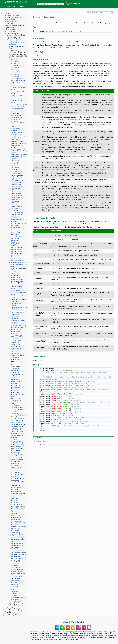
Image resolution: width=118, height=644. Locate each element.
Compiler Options (14, 41)
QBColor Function (16, 456)
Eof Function (14, 222)
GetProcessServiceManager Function (19, 293)
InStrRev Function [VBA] (18, 326)
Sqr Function (14, 512)
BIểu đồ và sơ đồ (10, 29)
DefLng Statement (16, 196)
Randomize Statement (17, 460)
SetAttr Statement (16, 495)
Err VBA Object (15, 233)
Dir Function (14, 210)
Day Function (15, 179)
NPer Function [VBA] (17, 408)
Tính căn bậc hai (15, 514)
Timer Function (15, 549)
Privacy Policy (51, 632)
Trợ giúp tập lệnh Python (14, 609)
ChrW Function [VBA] (17, 123)
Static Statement (16, 517)
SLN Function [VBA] (17, 504)
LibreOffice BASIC (12, 33)
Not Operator (15, 404)
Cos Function (15, 140)
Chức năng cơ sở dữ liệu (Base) (14, 25)
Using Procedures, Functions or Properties (17, 44)
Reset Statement (16, 469)
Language (23, 6)
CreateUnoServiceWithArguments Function (19, 152)
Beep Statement (15, 73)
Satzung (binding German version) (96, 632)
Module (10, 6)
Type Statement (15, 556)
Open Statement (16, 422)
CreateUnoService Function (19, 149)
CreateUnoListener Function (16, 146)
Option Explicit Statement (18, 430)
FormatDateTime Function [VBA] (19, 265)
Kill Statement (15, 359)
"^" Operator (14, 595)
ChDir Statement (16, 116)
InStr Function (15, 324)
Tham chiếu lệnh (13, 39)
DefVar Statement (16, 203)
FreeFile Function (16, 277)
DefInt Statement (16, 194)
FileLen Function (16, 249)
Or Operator (14, 439)
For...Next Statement (17, 259)
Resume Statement (16, 471)
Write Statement (16, 581)
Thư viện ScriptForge (17, 605)
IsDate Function (15, 342)
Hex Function (15, 315)
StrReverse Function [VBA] (19, 527)
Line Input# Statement (17, 374)
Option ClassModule (17, 426)
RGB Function (15, 473)
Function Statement (17, 281)
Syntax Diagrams (14, 50)
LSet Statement (15, 365)
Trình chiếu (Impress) (11, 21)
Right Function (15, 476)
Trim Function (15, 551)
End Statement (15, 216)
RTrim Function (15, 486)
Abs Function (14, 60)
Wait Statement (15, 568)
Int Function (14, 333)
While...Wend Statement (18, 577)
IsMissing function (16, 348)
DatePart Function (16, 173)
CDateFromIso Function (18, 106)
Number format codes (41, 441)
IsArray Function (16, 341)
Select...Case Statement (18, 80)
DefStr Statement (16, 201)
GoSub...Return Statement (19, 307)
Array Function (15, 63)
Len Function (14, 370)
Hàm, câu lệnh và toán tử (18, 52)
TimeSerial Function (17, 543)
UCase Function (15, 564)
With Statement (15, 579)
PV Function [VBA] (16, 454)
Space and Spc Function (18, 506)
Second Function (16, 488)
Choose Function (16, 119)
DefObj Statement (16, 197)
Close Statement (16, 129)
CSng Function (15, 158)
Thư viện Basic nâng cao (18, 603)
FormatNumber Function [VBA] (18, 269)
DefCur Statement (16, 186)
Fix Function (14, 257)
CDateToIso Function (17, 108)
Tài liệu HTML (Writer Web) (13, 17)
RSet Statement (15, 484)
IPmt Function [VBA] (17, 335)
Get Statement (15, 302)
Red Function (15, 463)
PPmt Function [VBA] (17, 445)
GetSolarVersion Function (18, 298)
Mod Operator (15, 391)
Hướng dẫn (12, 607)
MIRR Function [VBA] (17, 387)
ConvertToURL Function (18, 138)
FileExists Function (16, 248)
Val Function (14, 566)
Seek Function (15, 489)
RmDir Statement (16, 478)
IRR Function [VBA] (17, 337)
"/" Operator (14, 592)
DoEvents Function (16, 214)
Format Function (16, 262)
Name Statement (16, 400)
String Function (15, 528)
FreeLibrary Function (17, 279)
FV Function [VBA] (16, 283)
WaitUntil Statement (17, 569)
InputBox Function (16, 329)
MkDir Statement (16, 389)
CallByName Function (17, 78)
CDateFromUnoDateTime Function (18, 89)
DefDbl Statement (16, 190)
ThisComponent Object (18, 538)
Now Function (15, 406)
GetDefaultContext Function (16, 288)
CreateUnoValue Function (18, 156)
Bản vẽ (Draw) (9, 23)
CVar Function (15, 164)
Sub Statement (15, 530)
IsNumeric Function (16, 352)
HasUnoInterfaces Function (19, 313)
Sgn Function (15, 499)
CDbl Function (15, 112)
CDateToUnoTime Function (19, 99)
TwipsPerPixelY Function (18, 554)
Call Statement (15, 76)
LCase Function (15, 363)
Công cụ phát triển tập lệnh (15, 611)
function (63, 47)
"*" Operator (14, 588)
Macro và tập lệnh (10, 31)
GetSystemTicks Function (18, 300)
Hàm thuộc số (15, 411)
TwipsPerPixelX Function (18, 553)
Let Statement (15, 372)
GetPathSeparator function (19, 296)
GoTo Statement (16, 309)
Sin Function (14, 502)
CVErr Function (15, 166)
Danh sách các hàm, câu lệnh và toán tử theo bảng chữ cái (18, 56)
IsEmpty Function (16, 344)
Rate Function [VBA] (17, 458)
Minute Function (15, 385)
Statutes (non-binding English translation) (70, 632)
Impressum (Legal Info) (38, 632)
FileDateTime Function (17, 246)
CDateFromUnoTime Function (17, 96)
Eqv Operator (15, 225)
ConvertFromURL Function (19, 136)
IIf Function (14, 318)
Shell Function (15, 501)
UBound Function (16, 562)
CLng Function (15, 127)
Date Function (15, 168)
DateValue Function (17, 177)
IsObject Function (16, 354)
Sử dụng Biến (15, 599)
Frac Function (15, 276)
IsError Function (15, 346)
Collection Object (16, 130)
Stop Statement (15, 519)
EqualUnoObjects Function (19, 223)
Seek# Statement (16, 491)
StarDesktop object (16, 515)
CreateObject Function (17, 142)
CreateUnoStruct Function (19, 155)
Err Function (14, 231)
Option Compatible (16, 132)
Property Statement (17, 448)
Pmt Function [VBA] (17, 443)
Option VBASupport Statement (17, 433)
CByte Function (15, 84)
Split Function (15, 510)
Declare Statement (16, 183)
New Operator (15, 402)
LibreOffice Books (73, 622)
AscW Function (15, 67)
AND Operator (15, 62)
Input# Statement (16, 331)
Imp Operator (15, 322)
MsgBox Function (16, 398)
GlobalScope (14, 71)
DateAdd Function (16, 169)
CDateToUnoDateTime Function (17, 92)
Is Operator (14, 339)
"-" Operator (14, 586)
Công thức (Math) (10, 27)
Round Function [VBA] (17, 482)
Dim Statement (15, 209)
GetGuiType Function (17, 290)
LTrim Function (15, 367)
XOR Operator (15, 582)
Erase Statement (16, 227)
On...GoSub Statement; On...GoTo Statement (18, 420)
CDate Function (15, 110)
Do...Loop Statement (17, 212)
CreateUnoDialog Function (19, 143)
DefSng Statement (16, 199)
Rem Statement (15, 465)
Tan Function (14, 536)
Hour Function (15, 316)
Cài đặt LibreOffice (10, 613)
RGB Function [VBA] (17, 475)
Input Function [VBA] (17, 328)
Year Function (15, 584)
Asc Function (14, 65)
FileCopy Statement (17, 244)
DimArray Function (16, 207)
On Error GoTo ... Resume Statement (18, 416)
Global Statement (16, 303)
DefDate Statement (16, 188)
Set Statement (15, 497)
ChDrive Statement (16, 117)
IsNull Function (15, 350)
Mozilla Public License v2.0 (102, 634)
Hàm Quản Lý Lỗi (16, 236)
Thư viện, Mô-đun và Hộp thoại (16, 47)
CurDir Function (15, 162)
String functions (39, 444)
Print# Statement (16, 447)
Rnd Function (15, 480)
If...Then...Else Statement (18, 320)
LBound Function (16, 361)
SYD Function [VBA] (17, 534)
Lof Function (14, 378)
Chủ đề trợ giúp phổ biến (12, 615)
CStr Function (15, 160)
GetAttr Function (16, 285)
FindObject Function (17, 251)
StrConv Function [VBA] (18, 523)
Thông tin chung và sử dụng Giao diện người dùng (16, 36)
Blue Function (15, 75)
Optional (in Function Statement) (17, 436)
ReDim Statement (16, 461)
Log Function (14, 380)
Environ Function (16, 220)
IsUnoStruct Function (17, 355)
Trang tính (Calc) (10, 19)
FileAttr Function (16, 242)
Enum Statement (16, 218)
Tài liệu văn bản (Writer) (12, 15)
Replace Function (16, 467)
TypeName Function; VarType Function (17, 559)
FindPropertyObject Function (17, 254)
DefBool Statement (16, 184)
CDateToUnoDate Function (19, 104)
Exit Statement (15, 238)
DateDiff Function (16, 171)
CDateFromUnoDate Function (17, 102)
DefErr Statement (16, 192)
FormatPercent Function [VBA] (18, 273)
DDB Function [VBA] (17, 181)
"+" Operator (14, 590)
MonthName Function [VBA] (17, 395)
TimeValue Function (17, 545)
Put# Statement (15, 452)
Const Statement (16, 134)
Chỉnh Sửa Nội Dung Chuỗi (19, 597)
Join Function (15, 357)
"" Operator (14, 594)
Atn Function (14, 69)
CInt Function (15, 125)
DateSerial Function (17, 175)
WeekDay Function (16, 571)
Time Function (15, 547)
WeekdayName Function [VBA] (18, 574)
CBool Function (15, 82)
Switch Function (15, 532)
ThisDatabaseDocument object (18, 541)
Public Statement (16, 450)
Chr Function (14, 121)
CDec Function (15, 114)
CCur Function (15, 86)
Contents (5, 13)
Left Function (15, 368)
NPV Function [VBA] (17, 409)
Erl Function (14, 229)
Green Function (15, 311)
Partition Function (16, 441)
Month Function (15, 393)
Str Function (14, 525)
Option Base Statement (18, 424)
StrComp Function (16, 521)
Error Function (15, 235)
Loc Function (14, 376)
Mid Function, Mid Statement (16, 382)
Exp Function (14, 240)
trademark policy (47, 639)
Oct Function (14, 413)
